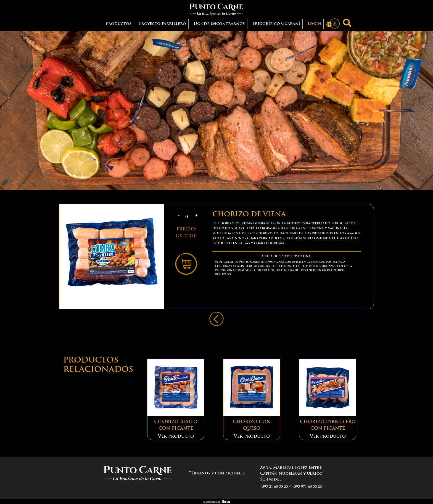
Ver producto (176, 437)
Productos (120, 23)
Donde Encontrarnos (219, 24)
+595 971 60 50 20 (307, 487)
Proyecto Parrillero (163, 24)
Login (314, 24)
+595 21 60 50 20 (274, 487)
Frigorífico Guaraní (276, 24)
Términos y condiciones (217, 473)
